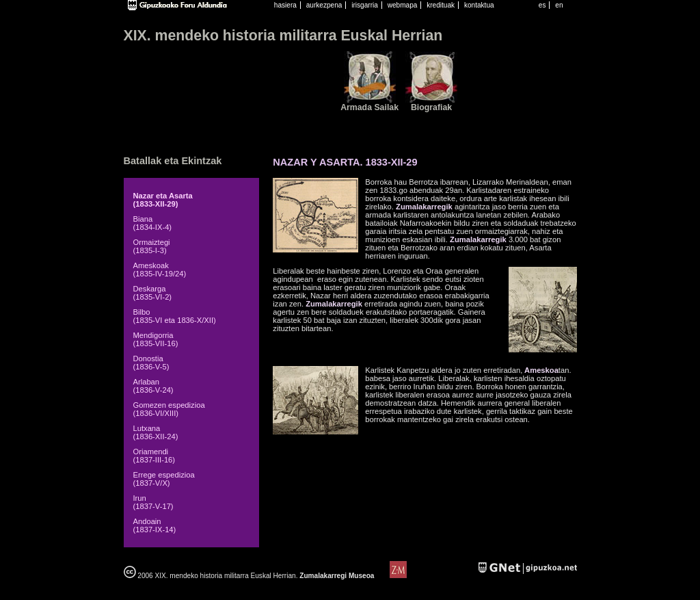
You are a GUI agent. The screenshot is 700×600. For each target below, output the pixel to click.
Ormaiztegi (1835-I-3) (152, 246)
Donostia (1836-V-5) (151, 363)
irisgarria (365, 5)
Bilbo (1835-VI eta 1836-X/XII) (175, 316)
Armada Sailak (369, 107)
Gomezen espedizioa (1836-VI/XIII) (169, 409)
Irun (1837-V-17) (153, 502)
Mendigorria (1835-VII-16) (156, 339)
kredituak (441, 5)
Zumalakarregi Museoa (337, 576)
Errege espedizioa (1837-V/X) (164, 479)
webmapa (403, 5)
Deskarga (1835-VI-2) (153, 293)
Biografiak (431, 107)
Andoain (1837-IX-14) (155, 525)
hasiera (285, 5)
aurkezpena (324, 5)
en (559, 5)
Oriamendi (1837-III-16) (154, 456)
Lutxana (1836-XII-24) (156, 432)
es (542, 5)
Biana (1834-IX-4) (153, 223)
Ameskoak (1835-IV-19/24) (160, 270)
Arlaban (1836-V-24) (153, 386)
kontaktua (479, 5)
